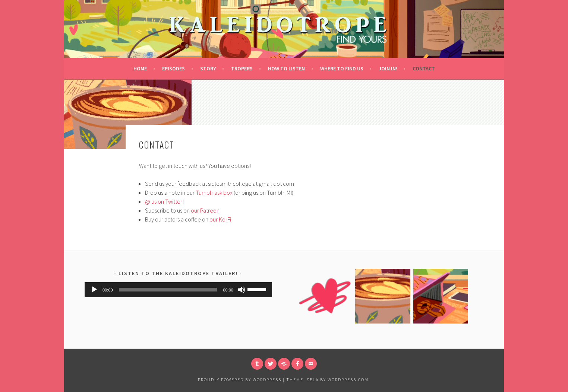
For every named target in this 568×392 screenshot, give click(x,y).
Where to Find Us (342, 68)
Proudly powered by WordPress (240, 380)
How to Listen (286, 68)
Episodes (173, 68)
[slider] (168, 290)
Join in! (388, 68)
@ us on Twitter (164, 201)
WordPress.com (348, 380)
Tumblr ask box (214, 192)
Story (208, 68)
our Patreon (205, 210)
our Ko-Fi (220, 219)
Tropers (242, 68)
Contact (424, 68)
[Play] (94, 290)
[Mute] (242, 290)
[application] (178, 290)
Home (140, 68)
